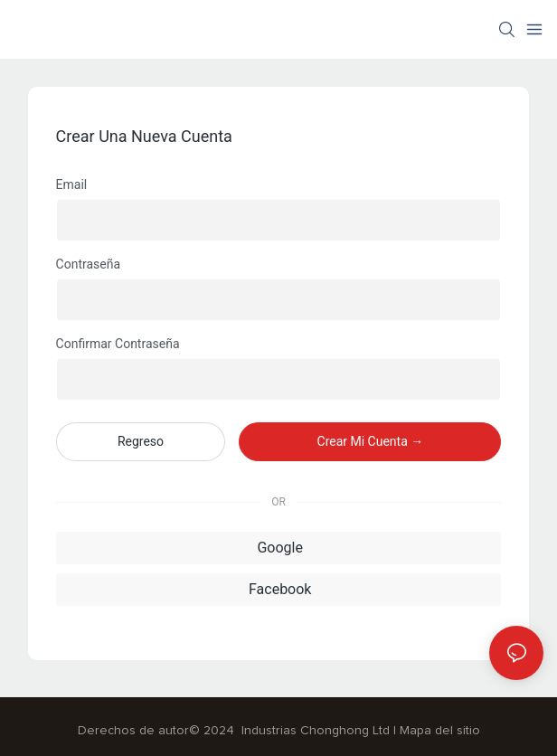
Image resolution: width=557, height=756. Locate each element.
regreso (141, 441)
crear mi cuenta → (371, 441)
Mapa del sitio (440, 731)
